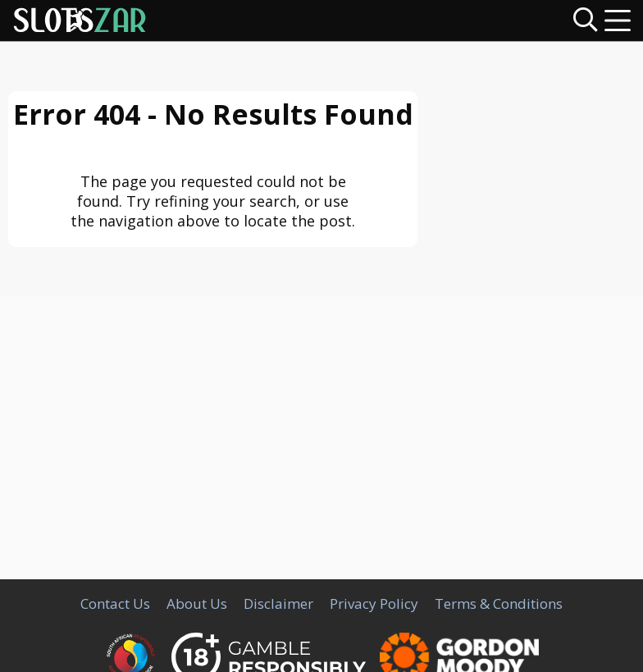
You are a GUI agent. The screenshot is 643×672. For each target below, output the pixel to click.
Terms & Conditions (499, 603)
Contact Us (115, 603)
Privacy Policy (374, 603)
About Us (197, 603)
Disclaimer (278, 603)
